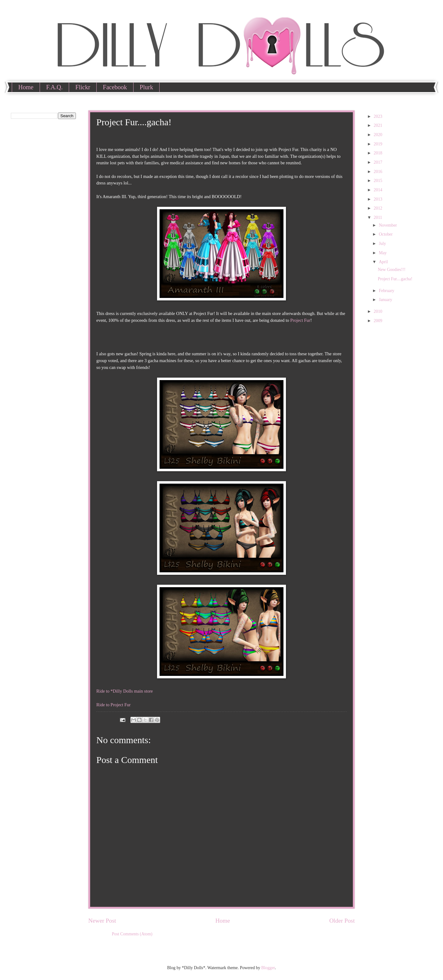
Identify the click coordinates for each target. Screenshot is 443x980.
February (387, 291)
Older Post (342, 921)
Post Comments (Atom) (132, 934)
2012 (378, 208)
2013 (378, 199)
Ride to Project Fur (114, 705)
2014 (378, 190)
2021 (378, 125)
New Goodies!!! (391, 270)
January (386, 300)
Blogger (268, 968)
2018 (378, 153)
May (383, 253)
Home (26, 87)
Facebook (115, 87)
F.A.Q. (54, 87)
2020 (378, 135)
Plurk (146, 87)
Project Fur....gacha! (395, 279)
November (388, 225)
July (383, 244)
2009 (378, 321)
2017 (378, 162)
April (384, 262)
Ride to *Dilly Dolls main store (125, 691)
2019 (378, 144)
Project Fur (300, 320)
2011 (378, 217)
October (386, 234)
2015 (378, 181)
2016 (378, 172)
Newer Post (102, 921)
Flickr (83, 87)
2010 (378, 311)
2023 (378, 116)
